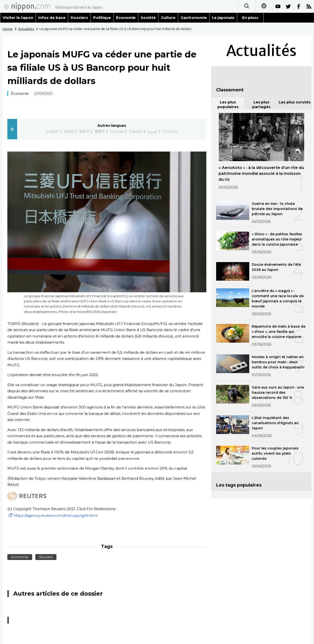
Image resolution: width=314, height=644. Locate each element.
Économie (126, 18)
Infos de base (52, 18)
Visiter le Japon (18, 18)
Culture (168, 18)
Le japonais (223, 18)
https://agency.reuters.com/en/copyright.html (52, 515)
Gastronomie (194, 18)
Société (148, 18)
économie (20, 557)
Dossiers (79, 18)
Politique (102, 18)
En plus (250, 18)
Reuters (46, 557)
